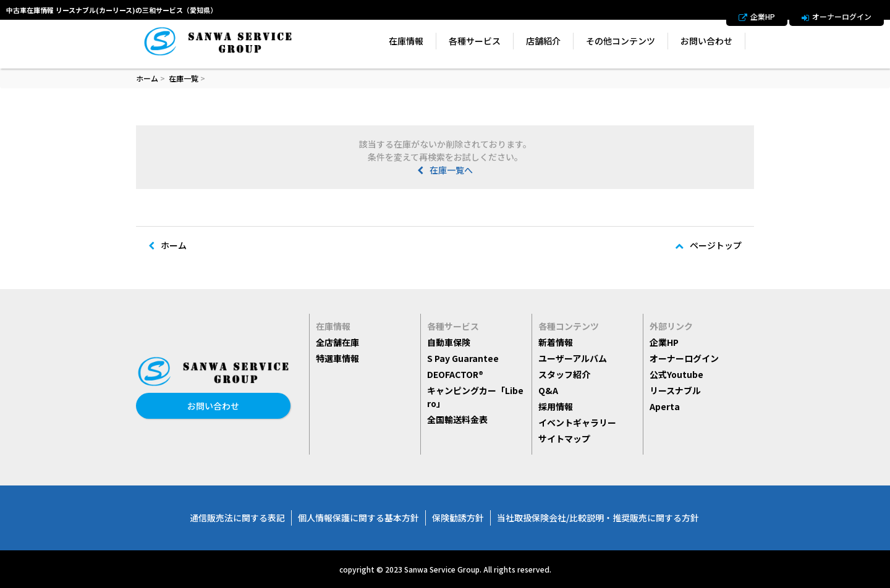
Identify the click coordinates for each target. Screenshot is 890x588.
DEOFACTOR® (455, 374)
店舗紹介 (543, 41)
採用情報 (556, 406)
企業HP (757, 17)
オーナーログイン (837, 17)
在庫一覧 (184, 78)
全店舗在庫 (337, 342)
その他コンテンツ (621, 41)
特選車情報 (337, 358)
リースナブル (675, 390)
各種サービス (475, 41)
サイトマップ (564, 439)
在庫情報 (406, 41)
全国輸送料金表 (457, 419)
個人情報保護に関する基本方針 (358, 518)
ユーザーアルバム (573, 358)
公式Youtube (676, 374)
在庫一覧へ (445, 170)
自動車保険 (449, 342)
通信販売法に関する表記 (237, 518)
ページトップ (708, 245)
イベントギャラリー (577, 422)
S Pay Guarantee (463, 358)
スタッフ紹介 (564, 374)
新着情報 (556, 342)
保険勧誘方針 (458, 518)
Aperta (665, 406)
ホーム (147, 78)
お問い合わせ (706, 41)
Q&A (548, 390)
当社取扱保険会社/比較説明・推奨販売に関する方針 (598, 518)
